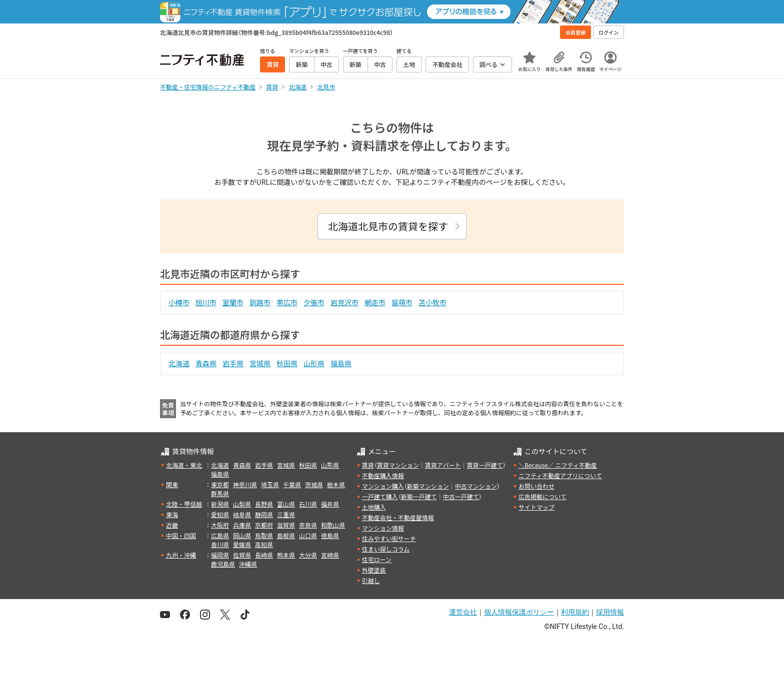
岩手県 (233, 363)
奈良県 (308, 525)
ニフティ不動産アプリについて (560, 475)
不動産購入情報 (383, 475)
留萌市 (402, 302)
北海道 (179, 363)
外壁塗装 (374, 570)
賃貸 (368, 465)
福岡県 (220, 555)
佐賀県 (242, 555)
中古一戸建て (461, 496)
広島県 (220, 535)
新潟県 (220, 504)
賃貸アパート (443, 465)
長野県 (264, 504)
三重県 (286, 514)
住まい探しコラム (386, 549)
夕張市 (314, 302)
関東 (172, 484)
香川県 (220, 544)
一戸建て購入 (380, 496)
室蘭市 (233, 302)
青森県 (206, 363)
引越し (371, 580)
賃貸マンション (398, 465)
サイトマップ (536, 507)
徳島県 (330, 535)
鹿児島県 (223, 564)
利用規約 (575, 612)
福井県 (330, 504)
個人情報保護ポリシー (519, 612)
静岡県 (264, 514)
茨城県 (314, 484)
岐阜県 (242, 514)
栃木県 (336, 484)
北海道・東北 (184, 465)
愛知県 (220, 514)
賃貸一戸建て (484, 465)
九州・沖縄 (181, 555)
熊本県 (286, 555)
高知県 (264, 544)
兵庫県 (242, 525)
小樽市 (179, 302)
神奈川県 (245, 484)
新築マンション (428, 486)
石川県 (308, 504)
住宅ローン (377, 559)
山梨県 (242, 504)
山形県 (314, 363)
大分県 (308, 555)
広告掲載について (542, 496)
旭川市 (206, 302)
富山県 (286, 504)
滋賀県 (286, 525)
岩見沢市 (344, 302)
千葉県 (292, 484)
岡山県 (242, 535)
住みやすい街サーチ (389, 538)
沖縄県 (248, 564)
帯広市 (287, 302)
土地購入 (374, 507)
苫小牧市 (432, 302)
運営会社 (463, 612)
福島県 (341, 363)
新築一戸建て (419, 496)
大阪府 (220, 525)
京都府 (264, 525)
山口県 (308, 535)
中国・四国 (181, 535)
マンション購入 (383, 486)
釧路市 (260, 302)
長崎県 (264, 555)
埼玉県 (270, 484)
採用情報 (610, 612)
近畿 (172, 525)
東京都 (220, 484)
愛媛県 (242, 544)
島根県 (286, 535)
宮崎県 (330, 555)
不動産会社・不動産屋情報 (398, 517)
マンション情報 (383, 528)
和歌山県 (333, 525)
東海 (172, 514)
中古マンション (476, 486)
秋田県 (287, 363)
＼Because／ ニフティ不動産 (558, 465)
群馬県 (220, 493)
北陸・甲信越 (184, 504)
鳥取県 (264, 535)
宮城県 (260, 363)
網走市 (375, 302)
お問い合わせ (536, 486)
